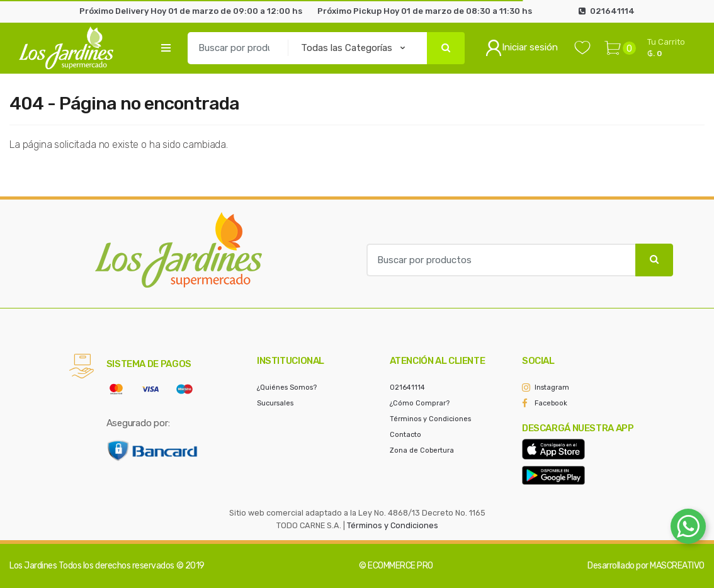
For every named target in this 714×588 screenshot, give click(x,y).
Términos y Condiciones (430, 419)
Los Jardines (33, 566)
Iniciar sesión (522, 48)
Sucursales (275, 403)
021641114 (407, 387)
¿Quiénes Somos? (287, 387)
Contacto (405, 435)
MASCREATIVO (677, 566)
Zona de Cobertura (422, 450)
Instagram (552, 387)
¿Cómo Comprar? (420, 403)
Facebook (551, 403)
